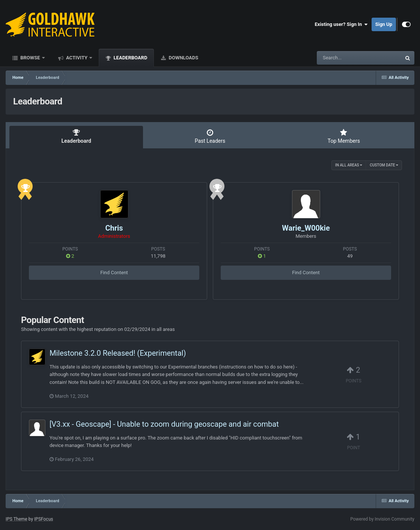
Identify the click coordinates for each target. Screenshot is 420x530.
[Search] (340, 58)
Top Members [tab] (344, 136)
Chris (114, 228)
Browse (30, 58)
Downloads (183, 58)
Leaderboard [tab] (76, 136)
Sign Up (384, 24)
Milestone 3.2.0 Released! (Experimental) (118, 353)
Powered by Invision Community (382, 519)
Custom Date (384, 165)
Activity (77, 58)
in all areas (349, 165)
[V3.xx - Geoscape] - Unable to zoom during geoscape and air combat (164, 424)
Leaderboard (130, 58)
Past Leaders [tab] (210, 136)
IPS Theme (17, 519)
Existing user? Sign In (341, 24)
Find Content (114, 273)
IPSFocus (44, 519)
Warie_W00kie (306, 228)
